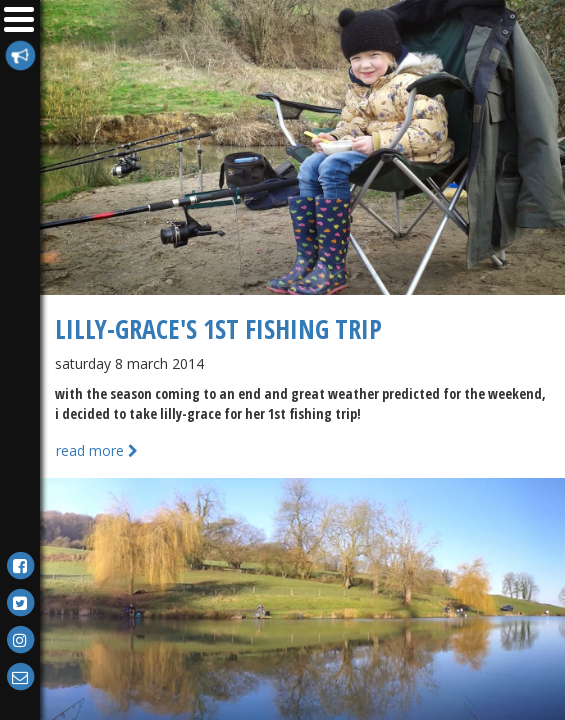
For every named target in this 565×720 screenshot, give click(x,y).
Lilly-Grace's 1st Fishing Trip (218, 329)
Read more (97, 450)
